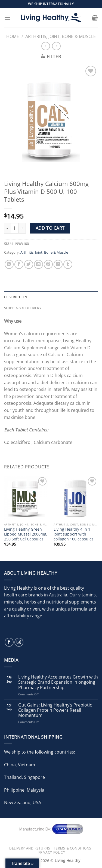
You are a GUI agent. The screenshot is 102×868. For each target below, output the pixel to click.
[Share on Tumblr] (68, 264)
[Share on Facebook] (19, 264)
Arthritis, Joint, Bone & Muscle (61, 36)
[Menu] (7, 18)
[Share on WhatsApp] (9, 264)
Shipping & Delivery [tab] (23, 308)
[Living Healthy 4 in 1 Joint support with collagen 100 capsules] (76, 498)
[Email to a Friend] (38, 264)
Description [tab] (16, 297)
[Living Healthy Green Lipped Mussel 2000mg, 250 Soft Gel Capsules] (26, 498)
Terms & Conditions (73, 848)
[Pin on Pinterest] (48, 264)
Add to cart (50, 228)
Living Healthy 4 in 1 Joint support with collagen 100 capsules (74, 534)
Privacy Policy (52, 852)
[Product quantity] (14, 228)
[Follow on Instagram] (19, 642)
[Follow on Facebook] (9, 642)
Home (13, 36)
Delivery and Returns (30, 848)
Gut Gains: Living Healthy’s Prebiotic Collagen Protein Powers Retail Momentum (55, 710)
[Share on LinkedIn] (58, 264)
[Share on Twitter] (29, 264)
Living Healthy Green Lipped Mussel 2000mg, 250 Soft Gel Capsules (26, 534)
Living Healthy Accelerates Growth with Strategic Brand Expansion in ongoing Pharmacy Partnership (58, 682)
